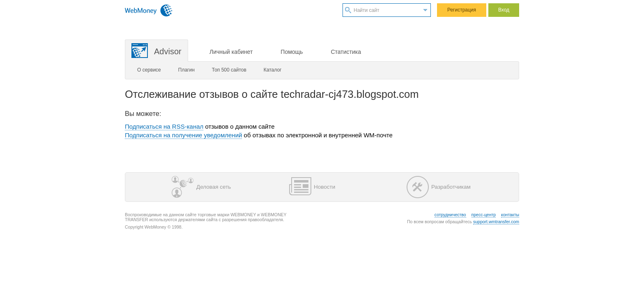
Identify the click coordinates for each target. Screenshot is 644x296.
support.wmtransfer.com (496, 222)
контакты (510, 215)
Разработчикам (439, 187)
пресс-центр (484, 215)
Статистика (346, 52)
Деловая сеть (201, 187)
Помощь (292, 52)
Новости (312, 187)
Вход (504, 10)
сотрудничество (450, 215)
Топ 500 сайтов (229, 70)
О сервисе (149, 70)
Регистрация (462, 10)
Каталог (273, 70)
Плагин (186, 70)
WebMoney (149, 10)
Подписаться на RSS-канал (164, 126)
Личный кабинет (231, 52)
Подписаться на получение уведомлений (183, 135)
